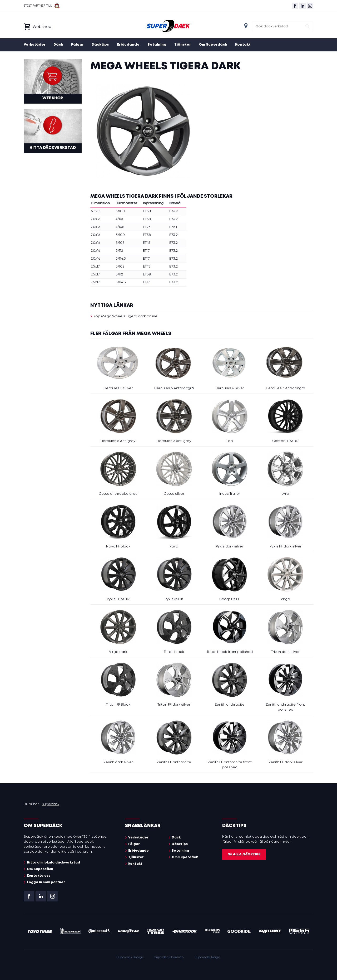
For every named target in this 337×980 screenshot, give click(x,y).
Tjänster (183, 45)
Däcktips (100, 45)
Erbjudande (128, 45)
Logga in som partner (46, 882)
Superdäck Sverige (130, 957)
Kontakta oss (39, 876)
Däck (58, 45)
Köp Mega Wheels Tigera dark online (125, 316)
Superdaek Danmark (169, 957)
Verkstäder (35, 45)
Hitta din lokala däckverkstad (53, 863)
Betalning (157, 45)
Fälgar (77, 45)
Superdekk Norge (207, 957)
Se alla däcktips (244, 854)
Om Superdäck (213, 45)
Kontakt (243, 45)
